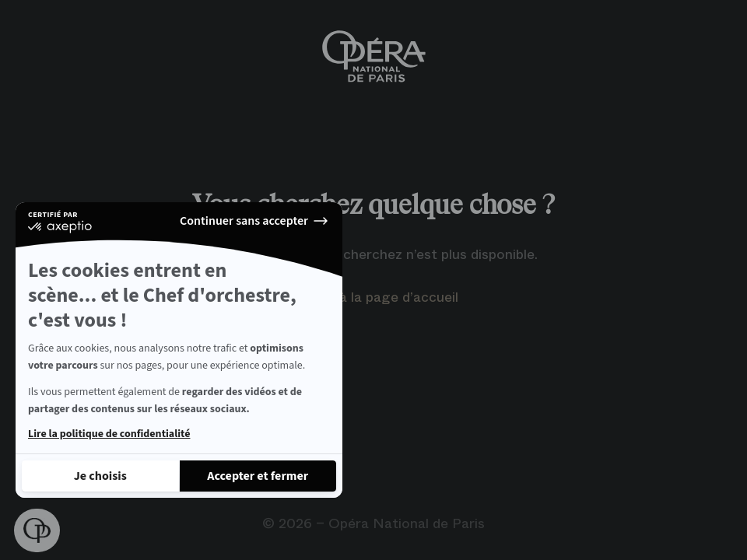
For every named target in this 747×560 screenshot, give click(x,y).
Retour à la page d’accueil (374, 297)
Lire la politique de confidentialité (109, 434)
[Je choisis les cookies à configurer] (100, 476)
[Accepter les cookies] (258, 476)
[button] (37, 530)
